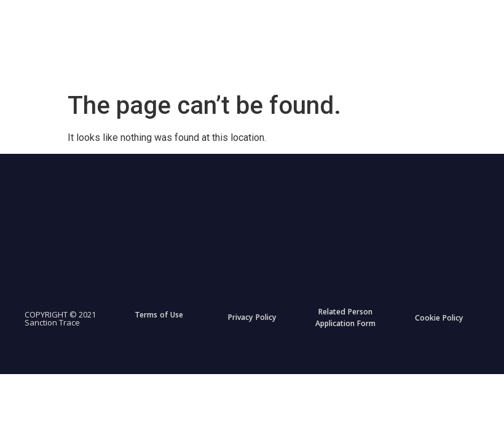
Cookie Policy (439, 319)
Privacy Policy (252, 318)
